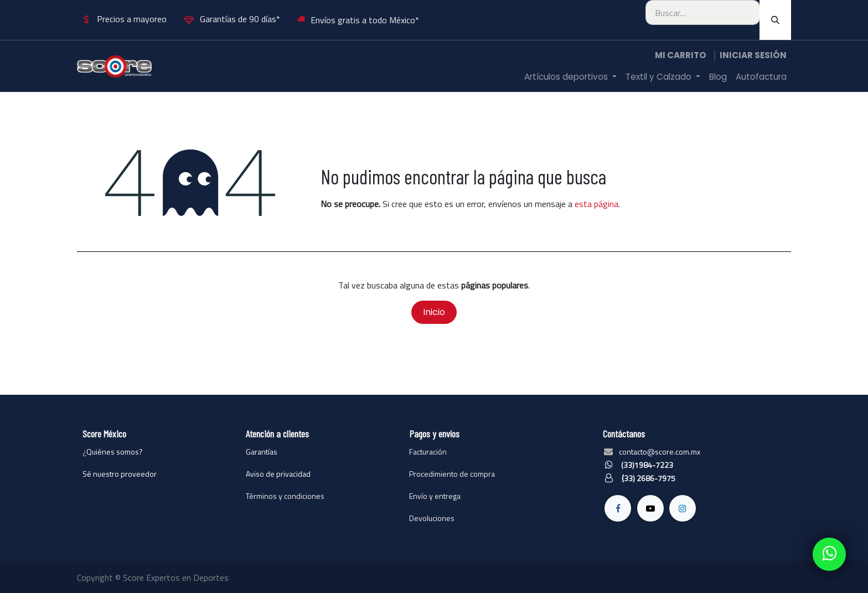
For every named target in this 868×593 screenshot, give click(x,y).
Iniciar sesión (753, 55)
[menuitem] (570, 77)
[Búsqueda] (775, 20)
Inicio (434, 312)
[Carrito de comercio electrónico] (681, 56)
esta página (596, 204)
